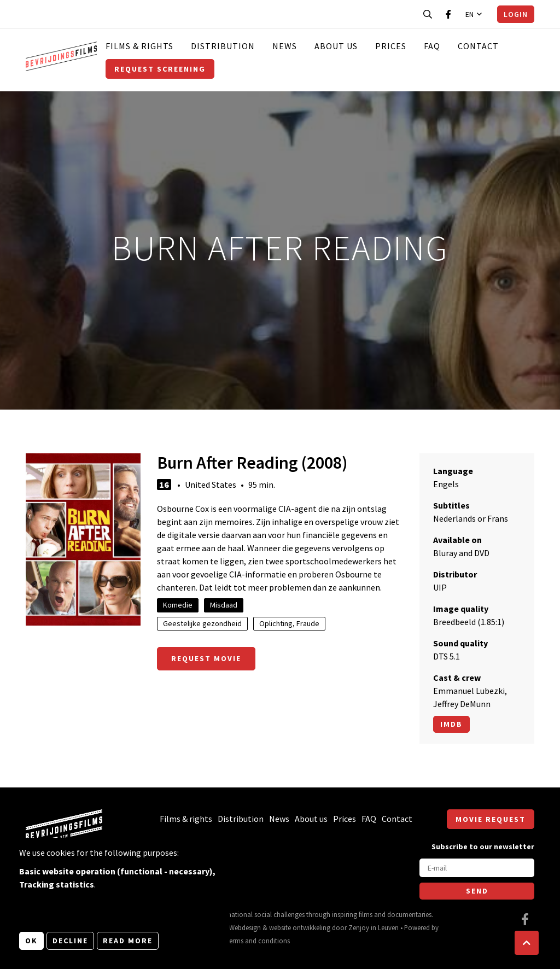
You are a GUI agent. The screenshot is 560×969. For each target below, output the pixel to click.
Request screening (160, 69)
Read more (128, 941)
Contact (478, 46)
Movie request (491, 819)
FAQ (432, 46)
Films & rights (139, 46)
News (285, 46)
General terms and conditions (246, 941)
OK (31, 941)
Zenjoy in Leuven (374, 927)
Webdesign (245, 927)
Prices (391, 46)
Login (516, 14)
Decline (70, 941)
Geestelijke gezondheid (202, 623)
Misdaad (224, 605)
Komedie (178, 605)
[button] (527, 943)
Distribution (223, 46)
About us (336, 46)
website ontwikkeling (300, 927)
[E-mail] (477, 868)
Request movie (206, 658)
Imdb (451, 724)
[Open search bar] (428, 14)
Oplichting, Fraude (289, 623)
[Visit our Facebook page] (448, 14)
